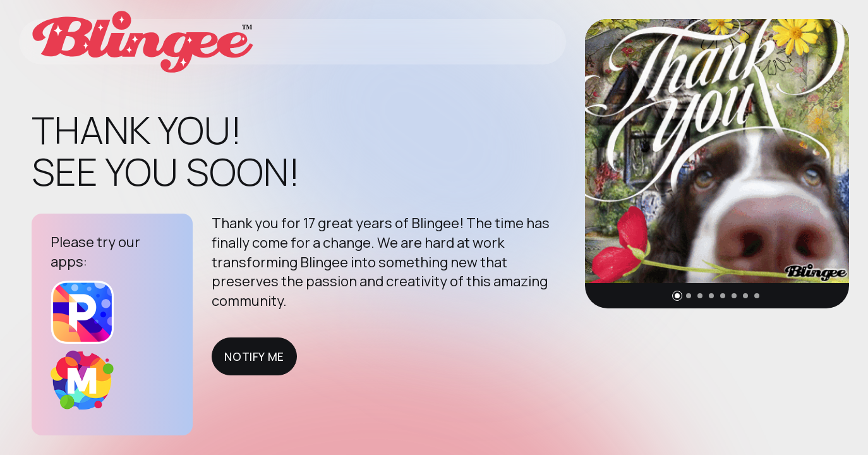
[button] (677, 296)
